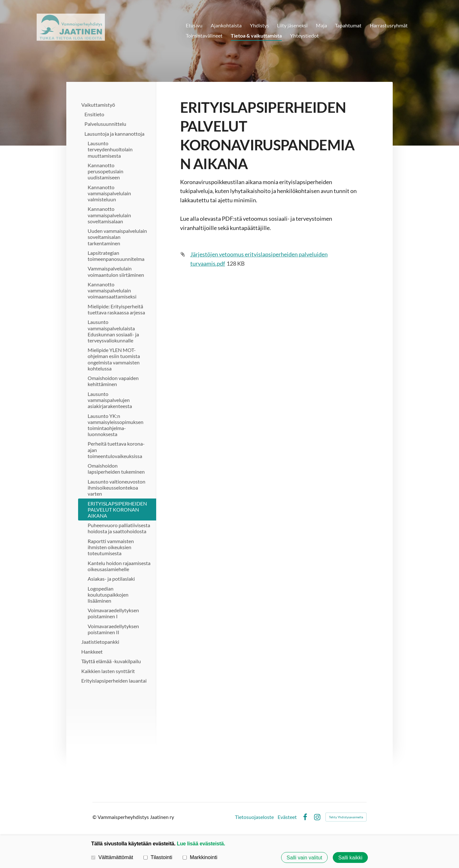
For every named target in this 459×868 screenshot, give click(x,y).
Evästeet (287, 817)
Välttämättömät (112, 857)
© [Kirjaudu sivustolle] (95, 817)
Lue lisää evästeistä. (201, 843)
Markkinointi (200, 857)
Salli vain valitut (304, 857)
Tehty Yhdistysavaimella (346, 817)
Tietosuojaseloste (254, 817)
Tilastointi (158, 857)
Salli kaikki (350, 857)
